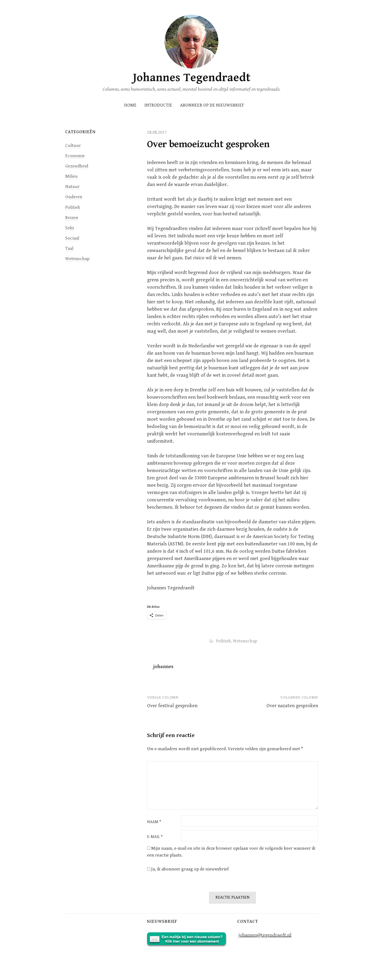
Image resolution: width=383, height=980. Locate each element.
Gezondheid (77, 166)
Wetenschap (245, 641)
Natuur (72, 187)
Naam (154, 822)
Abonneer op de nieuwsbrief (212, 105)
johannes (163, 667)
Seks (70, 228)
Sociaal (72, 238)
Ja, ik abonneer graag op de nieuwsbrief (188, 869)
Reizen (72, 218)
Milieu (71, 176)
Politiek (223, 641)
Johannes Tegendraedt (192, 78)
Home (130, 105)
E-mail (155, 837)
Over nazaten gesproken (292, 706)
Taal (69, 248)
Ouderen (74, 197)
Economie (75, 156)
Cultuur (73, 146)
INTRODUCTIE (158, 105)
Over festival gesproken (172, 706)
